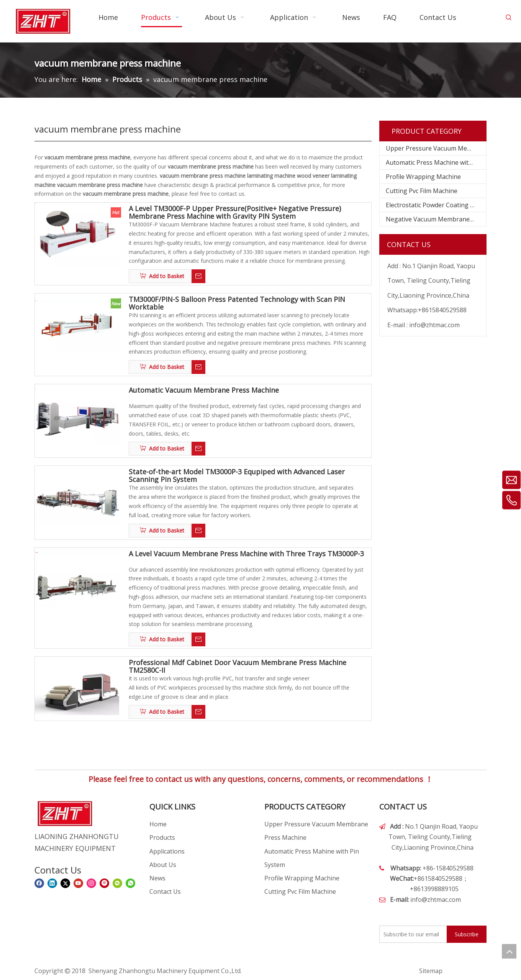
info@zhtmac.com (434, 325)
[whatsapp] (130, 883)
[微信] (117, 883)
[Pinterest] (104, 883)
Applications (167, 851)
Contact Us (165, 892)
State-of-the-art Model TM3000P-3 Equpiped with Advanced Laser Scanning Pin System (237, 475)
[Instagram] (91, 883)
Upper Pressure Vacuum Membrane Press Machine (436, 148)
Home (158, 824)
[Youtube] (78, 883)
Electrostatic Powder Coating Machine (436, 205)
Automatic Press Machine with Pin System (436, 162)
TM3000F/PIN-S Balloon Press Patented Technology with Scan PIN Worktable (237, 303)
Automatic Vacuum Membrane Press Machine (204, 390)
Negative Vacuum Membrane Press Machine (436, 219)
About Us (163, 865)
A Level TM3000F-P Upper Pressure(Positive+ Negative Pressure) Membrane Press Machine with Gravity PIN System (235, 212)
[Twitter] (65, 883)
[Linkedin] (52, 883)
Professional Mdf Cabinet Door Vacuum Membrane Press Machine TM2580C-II (238, 666)
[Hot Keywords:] (509, 18)
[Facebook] (39, 883)
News (157, 878)
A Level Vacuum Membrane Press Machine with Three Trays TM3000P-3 (246, 554)
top (509, 951)
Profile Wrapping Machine (423, 177)
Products (162, 837)
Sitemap (431, 971)
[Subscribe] (467, 934)
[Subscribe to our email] (411, 934)
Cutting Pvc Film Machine (422, 191)
